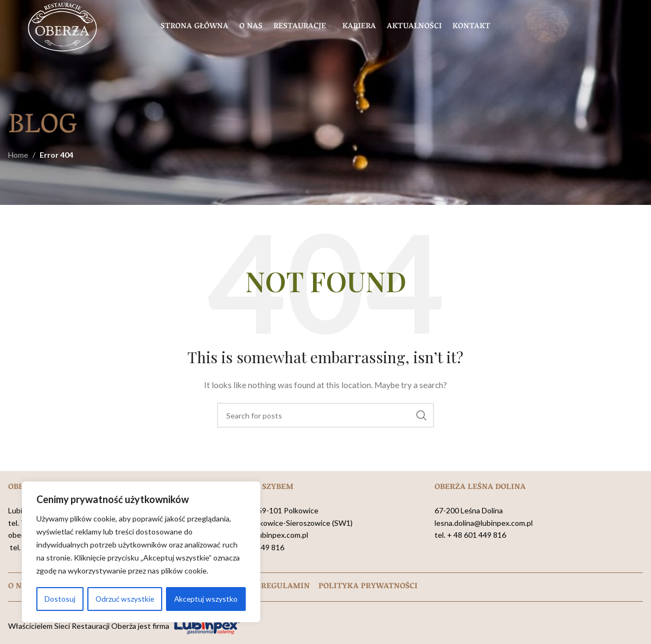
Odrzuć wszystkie (125, 599)
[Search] (325, 415)
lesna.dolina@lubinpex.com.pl (484, 523)
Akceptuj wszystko (206, 599)
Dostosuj (59, 599)
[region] (141, 552)
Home (18, 155)
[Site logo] (62, 27)
